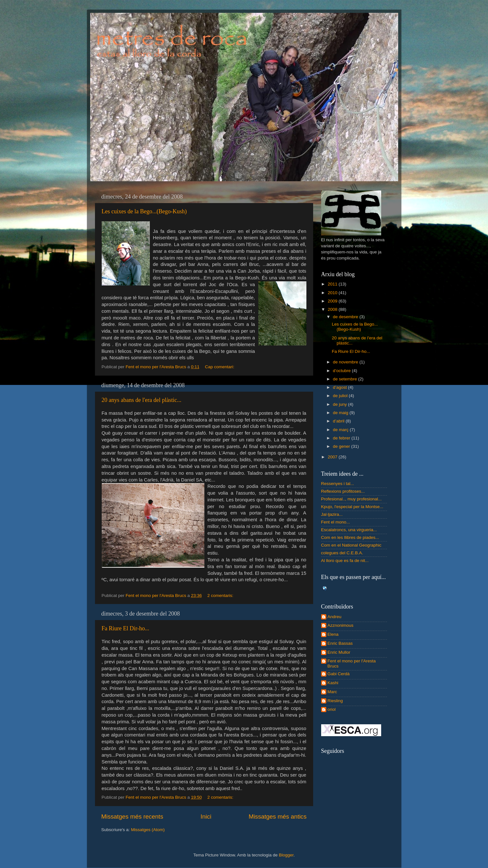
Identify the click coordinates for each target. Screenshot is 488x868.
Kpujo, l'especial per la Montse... (352, 507)
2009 (333, 301)
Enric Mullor (339, 652)
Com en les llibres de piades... (350, 537)
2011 (333, 284)
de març (342, 430)
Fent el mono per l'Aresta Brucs (352, 664)
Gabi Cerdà (339, 674)
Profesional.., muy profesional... (351, 499)
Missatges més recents (132, 817)
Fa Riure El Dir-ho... (126, 628)
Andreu (335, 617)
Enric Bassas (340, 643)
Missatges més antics (278, 817)
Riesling (335, 701)
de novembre (346, 362)
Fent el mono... (336, 522)
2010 (333, 293)
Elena (333, 634)
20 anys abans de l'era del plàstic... (142, 400)
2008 (333, 309)
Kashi (333, 683)
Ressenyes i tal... (338, 484)
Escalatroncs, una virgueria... (349, 530)
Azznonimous (341, 625)
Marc (332, 692)
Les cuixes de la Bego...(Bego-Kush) (144, 211)
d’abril (339, 421)
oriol (332, 709)
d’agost (341, 387)
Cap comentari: (220, 367)
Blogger (286, 855)
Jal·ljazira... (332, 514)
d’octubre (342, 371)
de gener (342, 446)
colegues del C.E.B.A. (342, 553)
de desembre (346, 317)
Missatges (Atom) (148, 830)
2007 (333, 457)
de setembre (346, 379)
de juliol (341, 396)
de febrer (342, 438)
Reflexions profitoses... (343, 491)
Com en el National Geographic (351, 545)
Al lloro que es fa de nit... (345, 561)
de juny (341, 404)
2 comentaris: (221, 596)
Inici (206, 817)
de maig (341, 413)
